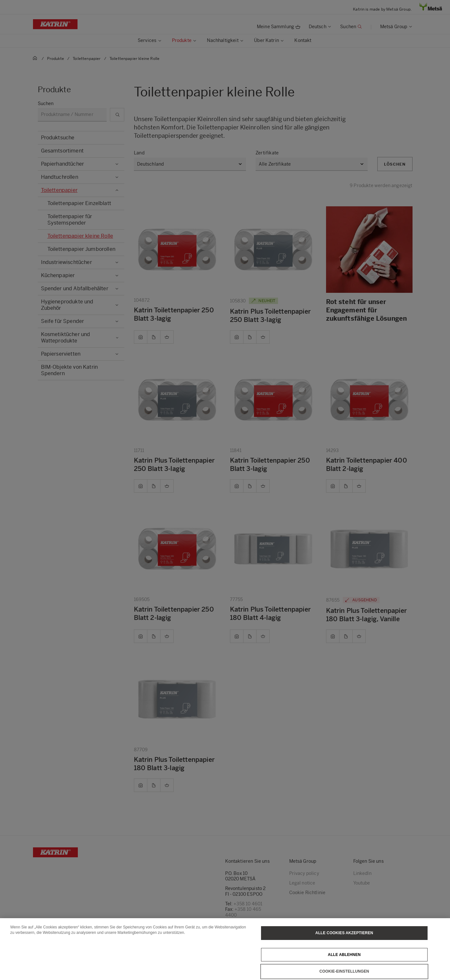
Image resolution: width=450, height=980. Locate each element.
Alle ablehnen (344, 965)
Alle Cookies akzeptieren (344, 943)
